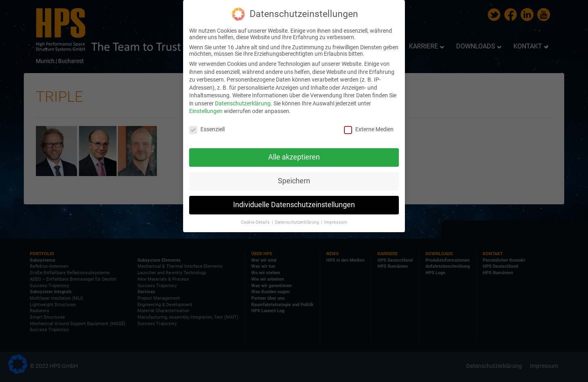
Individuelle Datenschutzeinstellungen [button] (294, 204)
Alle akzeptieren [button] (294, 156)
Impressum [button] (336, 221)
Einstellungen (206, 110)
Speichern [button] (294, 180)
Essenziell (207, 128)
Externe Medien (369, 128)
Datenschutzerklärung (243, 103)
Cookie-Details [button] (256, 221)
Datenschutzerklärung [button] (298, 221)
